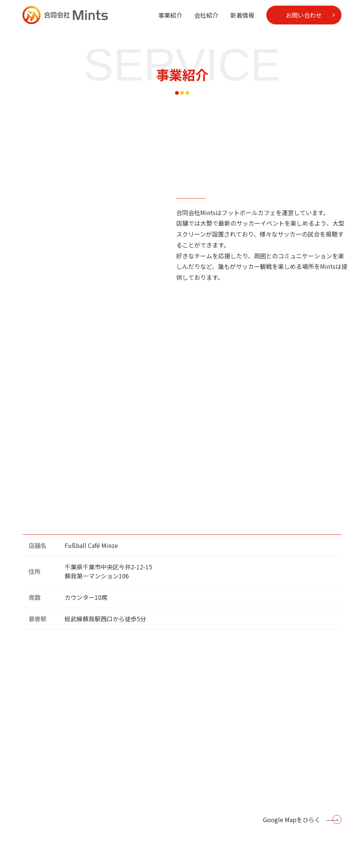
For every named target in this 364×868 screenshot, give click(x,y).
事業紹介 (170, 15)
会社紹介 (206, 15)
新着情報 (242, 15)
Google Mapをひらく (292, 819)
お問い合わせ (304, 15)
